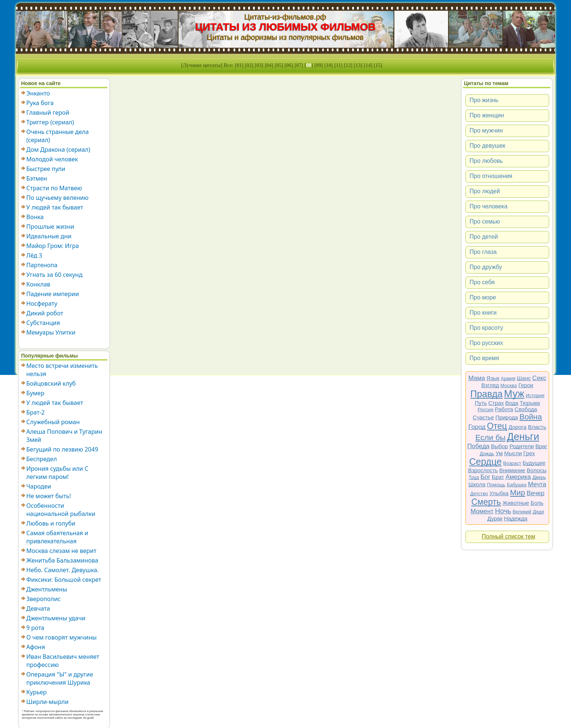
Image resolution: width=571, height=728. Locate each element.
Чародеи (39, 486)
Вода (512, 403)
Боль (537, 503)
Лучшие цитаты (202, 65)
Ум (499, 453)
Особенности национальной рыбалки (61, 510)
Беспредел (42, 459)
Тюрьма (530, 403)
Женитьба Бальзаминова (62, 560)
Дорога (517, 427)
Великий (522, 512)
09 (319, 65)
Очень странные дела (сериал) (58, 136)
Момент (482, 511)
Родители (522, 446)
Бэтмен (37, 178)
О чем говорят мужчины (61, 637)
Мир (517, 492)
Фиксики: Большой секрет (64, 580)
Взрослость (483, 470)
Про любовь (486, 161)
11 (338, 65)
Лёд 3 (34, 255)
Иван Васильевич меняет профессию (63, 661)
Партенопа (42, 265)
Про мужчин (486, 130)
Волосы (537, 470)
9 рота (35, 628)
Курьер (36, 692)
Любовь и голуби (51, 523)
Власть (537, 427)
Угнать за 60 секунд (54, 275)
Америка (518, 477)
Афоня (36, 647)
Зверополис (44, 599)
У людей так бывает (55, 207)
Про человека (488, 206)
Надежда (516, 518)
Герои (526, 385)
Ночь (503, 511)
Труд (474, 477)
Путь (481, 403)
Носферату (42, 303)
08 (309, 65)
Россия (486, 410)
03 (259, 65)
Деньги (523, 437)
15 (378, 65)
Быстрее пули (46, 169)
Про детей (484, 237)
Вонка (35, 217)
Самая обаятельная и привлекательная (57, 537)
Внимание (512, 470)
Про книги (483, 313)
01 (239, 65)
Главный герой (48, 113)
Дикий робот (45, 313)
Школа (477, 484)
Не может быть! (49, 496)
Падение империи (53, 294)
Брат (498, 477)
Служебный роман (53, 422)
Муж (514, 394)
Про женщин (487, 115)
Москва (508, 385)
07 (299, 65)
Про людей (485, 191)
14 (368, 65)
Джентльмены (47, 589)
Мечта (537, 484)
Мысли (513, 453)
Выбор (500, 446)
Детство (479, 494)
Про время (484, 358)
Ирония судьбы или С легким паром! (57, 473)
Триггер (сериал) (50, 122)
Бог (485, 477)
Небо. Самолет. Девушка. (63, 570)
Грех (529, 453)
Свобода (526, 409)
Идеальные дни (49, 236)
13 (358, 65)
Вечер (535, 493)
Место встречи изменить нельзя (62, 370)
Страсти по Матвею (54, 188)
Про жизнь (484, 100)
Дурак (495, 518)
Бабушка (517, 485)
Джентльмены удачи (56, 618)
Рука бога (40, 103)
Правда (486, 394)
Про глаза (483, 252)
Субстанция (43, 323)
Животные (516, 503)
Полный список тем (508, 536)
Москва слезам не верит (61, 551)
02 (249, 65)
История (535, 395)
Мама (477, 378)
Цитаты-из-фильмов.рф (285, 17)
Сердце (485, 462)
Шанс (524, 378)
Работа (504, 409)
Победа (478, 446)
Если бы (490, 437)
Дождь (487, 454)
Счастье (483, 417)
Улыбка (499, 493)
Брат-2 (36, 412)
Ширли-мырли (47, 702)
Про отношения (491, 176)
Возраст (512, 463)
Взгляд (490, 385)
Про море (483, 297)
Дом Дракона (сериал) (58, 150)
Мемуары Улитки (51, 332)
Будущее (534, 463)
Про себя (482, 282)
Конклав (38, 284)
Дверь (539, 477)
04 (269, 65)
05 (279, 65)
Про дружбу (486, 267)
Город (477, 427)
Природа (507, 417)
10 (328, 65)
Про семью (485, 222)
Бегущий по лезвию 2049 (62, 449)
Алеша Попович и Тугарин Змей (64, 436)
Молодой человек (52, 159)
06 (289, 65)
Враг (541, 446)
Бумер (35, 393)
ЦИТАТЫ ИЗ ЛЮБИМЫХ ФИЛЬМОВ (286, 27)
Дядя (538, 512)
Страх (496, 403)
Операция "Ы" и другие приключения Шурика (60, 678)
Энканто (38, 93)
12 (348, 65)
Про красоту (486, 328)
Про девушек (487, 146)
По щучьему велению (57, 198)
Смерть (486, 502)
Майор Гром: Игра (53, 246)
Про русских (486, 343)
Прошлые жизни (50, 227)
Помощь (496, 485)
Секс (539, 378)
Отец (497, 426)
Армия (508, 378)
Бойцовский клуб (51, 383)
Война (531, 417)
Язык (493, 378)
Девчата (38, 608)
